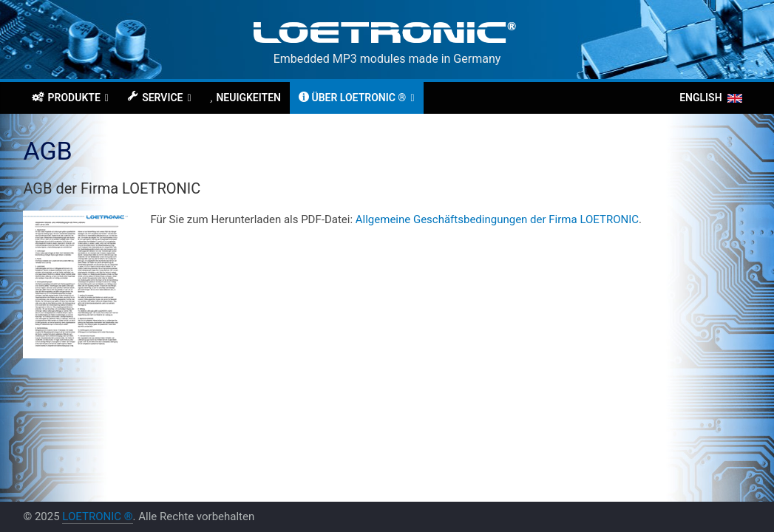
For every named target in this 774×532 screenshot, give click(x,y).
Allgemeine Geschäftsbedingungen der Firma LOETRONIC (497, 219)
